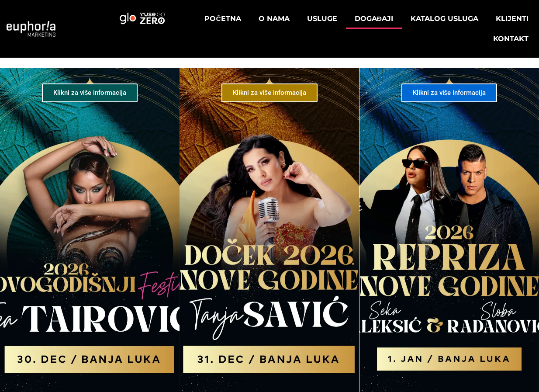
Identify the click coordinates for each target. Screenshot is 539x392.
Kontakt (511, 39)
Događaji (374, 19)
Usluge (322, 19)
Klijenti (512, 19)
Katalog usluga (444, 19)
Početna (223, 19)
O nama (274, 19)
